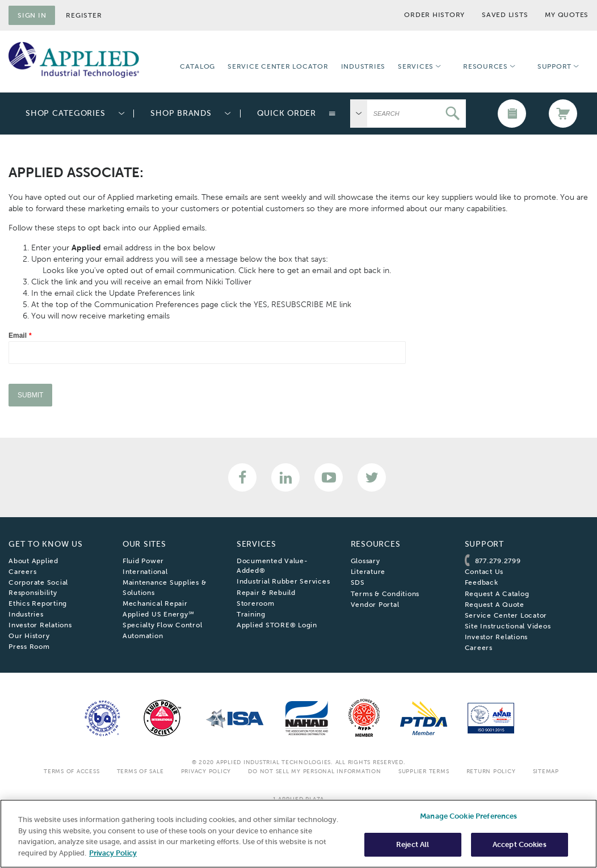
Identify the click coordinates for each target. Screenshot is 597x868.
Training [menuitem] (251, 614)
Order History (434, 15)
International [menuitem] (145, 572)
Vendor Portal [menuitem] (375, 605)
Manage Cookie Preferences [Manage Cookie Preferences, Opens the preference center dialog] (468, 816)
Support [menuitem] (554, 66)
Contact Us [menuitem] (484, 572)
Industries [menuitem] (363, 66)
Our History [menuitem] (29, 636)
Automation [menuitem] (143, 636)
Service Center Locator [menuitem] (278, 66)
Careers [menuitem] (22, 572)
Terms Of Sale (140, 771)
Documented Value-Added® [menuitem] (272, 566)
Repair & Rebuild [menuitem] (266, 593)
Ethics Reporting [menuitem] (38, 603)
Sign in (32, 15)
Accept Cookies (520, 844)
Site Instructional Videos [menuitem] (508, 626)
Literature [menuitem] (368, 572)
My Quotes (567, 15)
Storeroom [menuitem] (256, 603)
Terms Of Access (72, 771)
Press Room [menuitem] (29, 647)
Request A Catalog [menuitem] (497, 594)
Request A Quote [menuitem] (495, 605)
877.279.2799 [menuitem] (498, 561)
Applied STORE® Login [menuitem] (277, 625)
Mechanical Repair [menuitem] (155, 603)
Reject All (413, 844)
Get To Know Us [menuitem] (46, 544)
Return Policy (491, 771)
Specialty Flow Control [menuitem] (163, 625)
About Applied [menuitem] (33, 561)
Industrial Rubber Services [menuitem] (283, 581)
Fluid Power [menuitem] (143, 561)
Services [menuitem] (416, 66)
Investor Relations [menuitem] (40, 625)
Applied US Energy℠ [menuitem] (159, 614)
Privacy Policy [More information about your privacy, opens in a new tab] (113, 853)
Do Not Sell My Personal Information (314, 771)
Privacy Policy (206, 771)
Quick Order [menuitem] (287, 113)
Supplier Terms (424, 771)
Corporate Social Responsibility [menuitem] (38, 587)
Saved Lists (505, 15)
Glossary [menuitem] (365, 561)
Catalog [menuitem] (197, 66)
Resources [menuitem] (485, 66)
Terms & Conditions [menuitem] (385, 594)
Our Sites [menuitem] (144, 544)
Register (84, 15)
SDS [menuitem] (358, 582)
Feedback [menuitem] (482, 582)
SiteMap (546, 771)
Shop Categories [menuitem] (65, 113)
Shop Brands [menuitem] (181, 113)
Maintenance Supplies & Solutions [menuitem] (165, 587)
